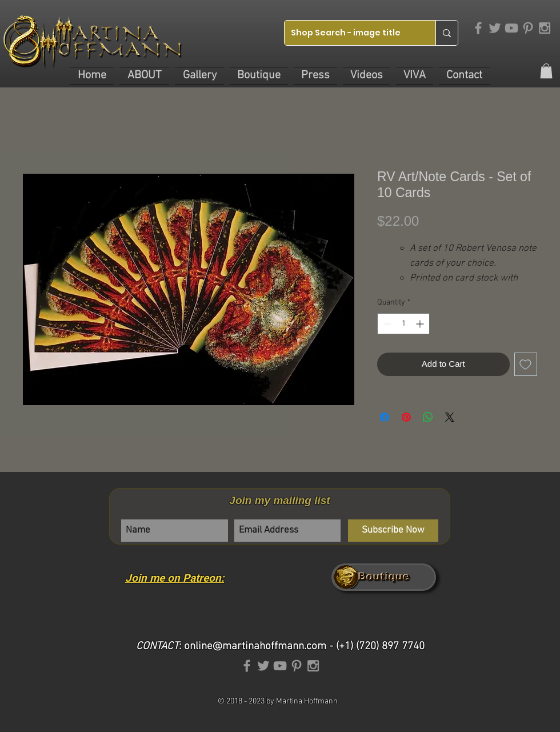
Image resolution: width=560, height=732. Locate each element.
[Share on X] (450, 417)
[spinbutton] (403, 324)
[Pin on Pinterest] (406, 417)
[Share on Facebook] (385, 417)
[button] (144, 76)
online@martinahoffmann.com (255, 647)
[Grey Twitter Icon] (495, 28)
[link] (546, 71)
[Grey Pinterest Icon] (528, 28)
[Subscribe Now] (393, 531)
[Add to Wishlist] (526, 364)
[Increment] (421, 324)
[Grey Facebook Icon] (478, 28)
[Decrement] (386, 324)
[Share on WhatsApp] (428, 417)
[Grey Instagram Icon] (545, 28)
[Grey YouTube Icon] (511, 28)
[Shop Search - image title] (351, 33)
